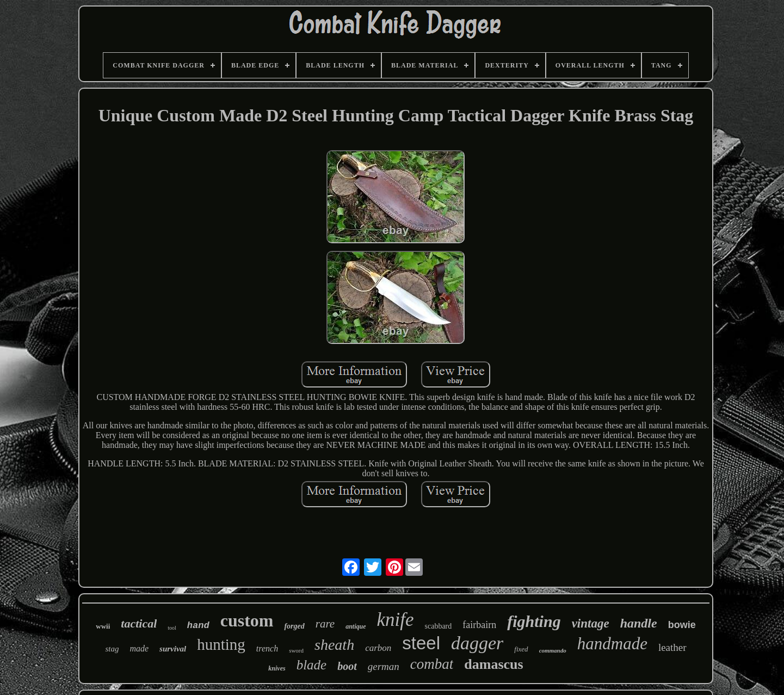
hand (198, 626)
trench (267, 648)
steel (421, 643)
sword (296, 650)
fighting (534, 621)
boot (347, 666)
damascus (493, 664)
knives (277, 668)
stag (112, 649)
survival (173, 649)
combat (432, 664)
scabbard (439, 626)
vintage (591, 623)
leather (672, 647)
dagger (477, 643)
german (384, 666)
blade (312, 665)
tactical (139, 623)
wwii (103, 626)
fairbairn (479, 625)
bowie (682, 625)
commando (553, 650)
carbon (378, 648)
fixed (521, 649)
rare (325, 624)
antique (356, 626)
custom (247, 620)
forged (294, 626)
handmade (612, 644)
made (139, 648)
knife (396, 620)
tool (172, 628)
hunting (221, 644)
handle (639, 623)
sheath (334, 645)
